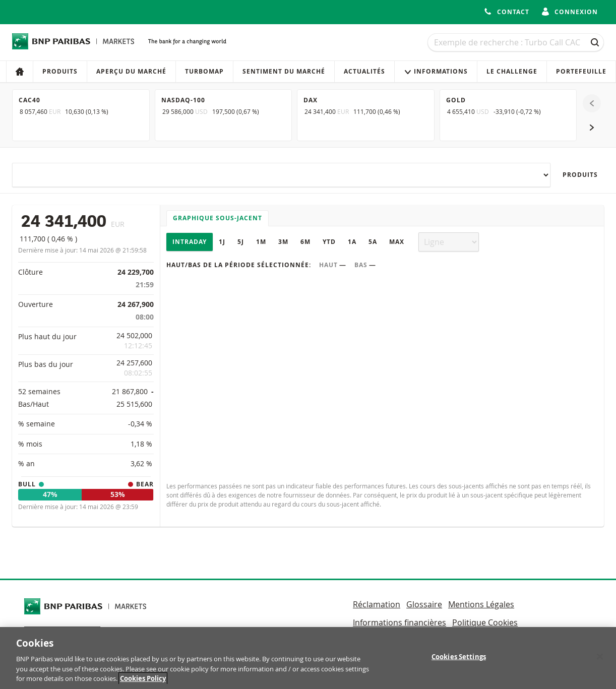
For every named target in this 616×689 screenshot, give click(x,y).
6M (305, 242)
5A (373, 242)
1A (352, 242)
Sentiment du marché (284, 71)
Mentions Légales (481, 604)
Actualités (364, 71)
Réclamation (377, 604)
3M (283, 242)
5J (241, 242)
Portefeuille (581, 71)
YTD (329, 242)
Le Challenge (512, 71)
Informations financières (399, 622)
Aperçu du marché (131, 71)
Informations (436, 71)
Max (397, 242)
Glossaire (424, 604)
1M (261, 242)
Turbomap (204, 71)
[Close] (600, 660)
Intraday (190, 242)
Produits (60, 71)
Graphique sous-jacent (218, 218)
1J (222, 242)
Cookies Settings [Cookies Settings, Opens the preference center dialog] (459, 660)
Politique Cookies (485, 622)
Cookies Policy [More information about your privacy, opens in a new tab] (143, 682)
